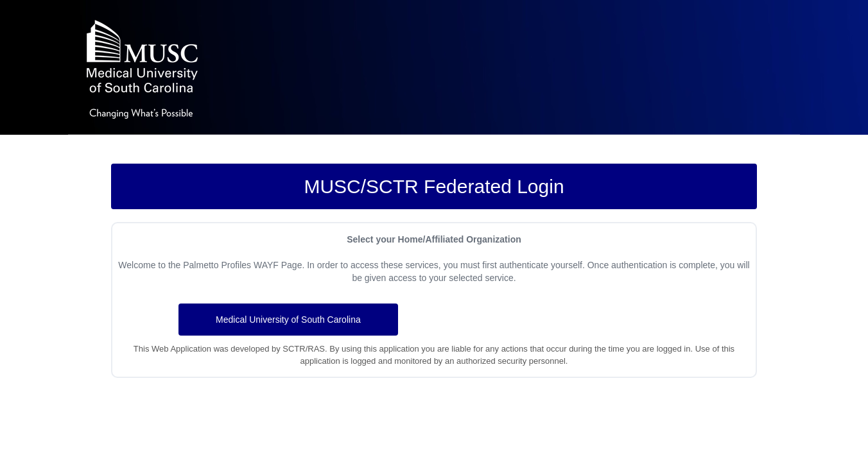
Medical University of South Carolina (288, 320)
